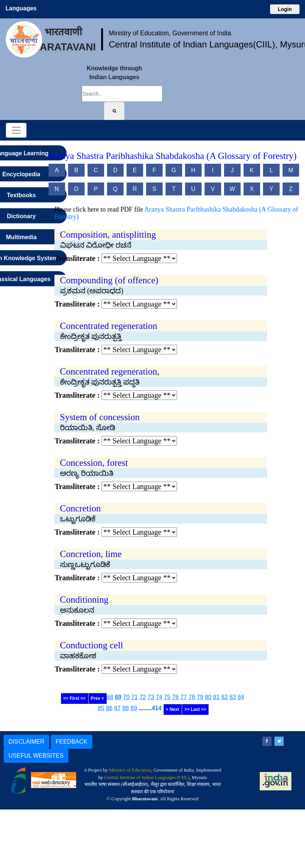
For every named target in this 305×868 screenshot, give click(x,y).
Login (285, 9)
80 (208, 697)
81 (216, 697)
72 (143, 697)
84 (241, 697)
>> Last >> (195, 709)
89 (134, 708)
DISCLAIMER (26, 742)
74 (159, 697)
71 (135, 697)
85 (101, 708)
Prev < (97, 698)
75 (167, 697)
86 (109, 708)
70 (126, 697)
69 (118, 697)
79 (200, 697)
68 (110, 697)
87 (117, 708)
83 (233, 697)
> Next (173, 709)
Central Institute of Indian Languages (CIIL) (147, 777)
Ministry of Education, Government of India (170, 33)
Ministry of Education (130, 770)
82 (224, 697)
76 (175, 697)
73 (151, 697)
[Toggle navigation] (16, 130)
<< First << (75, 698)
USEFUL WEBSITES (36, 756)
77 (184, 697)
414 (157, 708)
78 (192, 697)
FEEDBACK (71, 742)
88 (125, 708)
